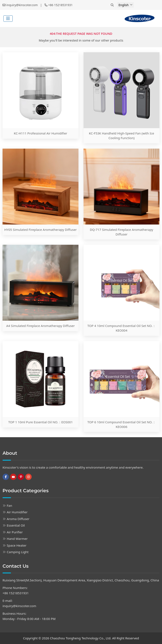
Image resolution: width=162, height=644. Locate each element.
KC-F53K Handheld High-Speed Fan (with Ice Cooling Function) (122, 136)
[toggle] (8, 19)
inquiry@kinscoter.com (22, 5)
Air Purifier (15, 532)
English (124, 5)
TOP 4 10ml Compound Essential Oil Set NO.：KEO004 (121, 328)
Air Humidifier (17, 512)
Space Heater (17, 545)
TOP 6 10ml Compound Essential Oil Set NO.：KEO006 (121, 424)
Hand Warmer (17, 539)
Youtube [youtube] (13, 477)
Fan (9, 506)
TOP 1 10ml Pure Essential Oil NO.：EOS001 (40, 422)
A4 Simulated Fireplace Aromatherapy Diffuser (40, 326)
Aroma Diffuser (18, 519)
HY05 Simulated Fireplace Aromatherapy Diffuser (40, 230)
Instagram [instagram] (28, 477)
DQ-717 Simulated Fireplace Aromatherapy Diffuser (121, 232)
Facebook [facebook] (6, 477)
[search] (113, 5)
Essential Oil (16, 525)
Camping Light (18, 552)
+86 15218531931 (61, 5)
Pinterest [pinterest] (21, 477)
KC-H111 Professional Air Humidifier (40, 133)
